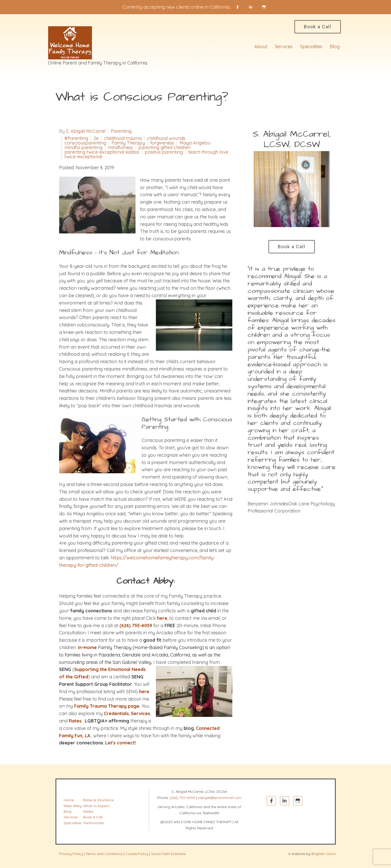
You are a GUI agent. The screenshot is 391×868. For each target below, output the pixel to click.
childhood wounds (166, 138)
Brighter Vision (324, 854)
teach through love (208, 152)
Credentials (116, 713)
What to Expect (96, 806)
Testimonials (93, 823)
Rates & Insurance (98, 800)
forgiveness (162, 143)
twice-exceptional (83, 157)
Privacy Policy (71, 854)
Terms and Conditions (104, 854)
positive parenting (164, 152)
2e (96, 138)
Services (284, 47)
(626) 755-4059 (182, 798)
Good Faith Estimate (168, 854)
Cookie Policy (137, 854)
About (261, 47)
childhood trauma (123, 138)
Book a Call (318, 27)
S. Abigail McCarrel (86, 131)
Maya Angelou (195, 143)
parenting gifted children (164, 148)
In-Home (87, 647)
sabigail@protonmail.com (220, 798)
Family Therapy (128, 143)
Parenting (121, 131)
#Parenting (76, 138)
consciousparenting (85, 143)
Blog (335, 47)
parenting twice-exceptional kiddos (102, 152)
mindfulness (120, 148)
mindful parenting (83, 148)
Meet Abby (73, 806)
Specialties (311, 47)
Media (88, 811)
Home (69, 800)
